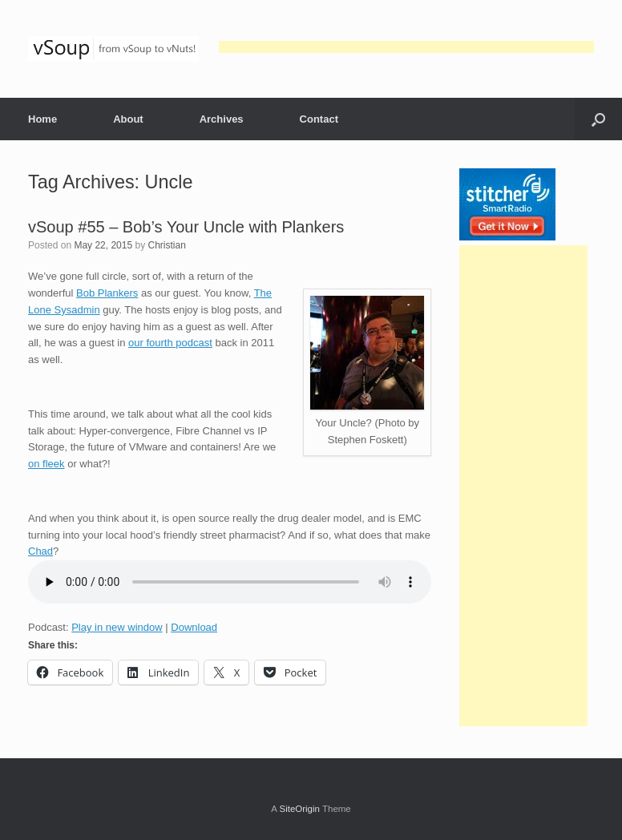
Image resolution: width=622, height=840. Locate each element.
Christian (166, 245)
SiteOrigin (299, 809)
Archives (222, 119)
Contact (319, 119)
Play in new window (117, 627)
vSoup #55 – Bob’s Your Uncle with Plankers (186, 227)
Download (194, 627)
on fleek (46, 464)
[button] (598, 119)
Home (42, 119)
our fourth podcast (170, 343)
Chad (40, 551)
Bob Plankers (107, 293)
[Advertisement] (406, 47)
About (128, 119)
